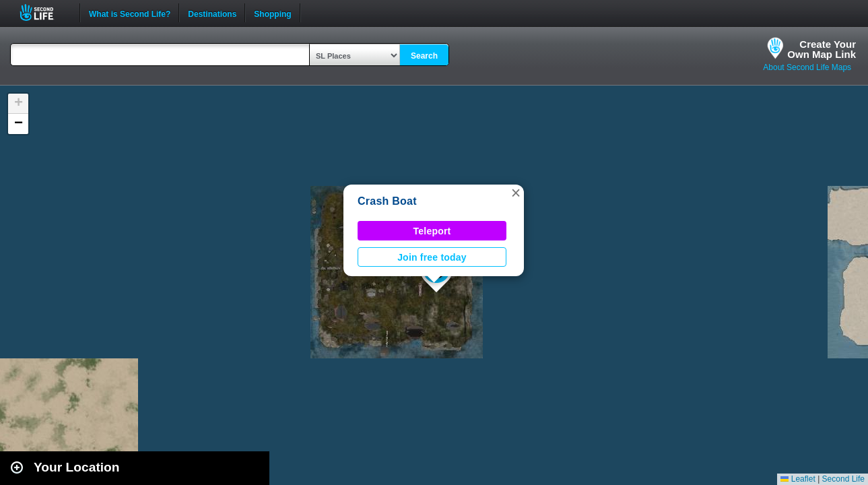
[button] (516, 193)
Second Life (44, 12)
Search (424, 56)
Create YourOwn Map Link (822, 49)
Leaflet (798, 479)
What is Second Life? (130, 13)
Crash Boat (387, 201)
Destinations (212, 13)
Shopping (272, 13)
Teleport (432, 231)
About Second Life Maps (807, 67)
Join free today (432, 257)
